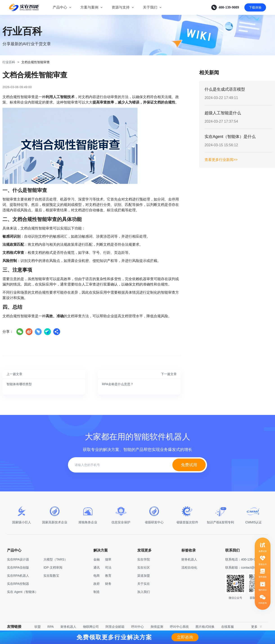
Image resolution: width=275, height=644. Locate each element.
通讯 (97, 567)
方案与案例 (89, 7)
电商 (97, 576)
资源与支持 (121, 7)
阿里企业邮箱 (115, 627)
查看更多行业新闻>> (221, 160)
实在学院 (144, 559)
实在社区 (144, 567)
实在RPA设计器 (18, 559)
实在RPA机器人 (18, 576)
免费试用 (189, 465)
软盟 (38, 627)
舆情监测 (157, 627)
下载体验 (255, 7)
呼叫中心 (137, 627)
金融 (97, 559)
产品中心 (60, 7)
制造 (97, 592)
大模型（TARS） (55, 559)
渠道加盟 (144, 576)
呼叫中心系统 (179, 627)
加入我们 (144, 592)
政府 (97, 584)
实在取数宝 (51, 576)
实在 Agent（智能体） (23, 592)
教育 (108, 576)
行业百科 (9, 62)
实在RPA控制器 (18, 584)
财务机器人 (68, 627)
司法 (108, 567)
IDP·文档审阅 (53, 567)
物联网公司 (91, 627)
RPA (51, 627)
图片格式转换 (205, 627)
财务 (108, 584)
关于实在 (144, 584)
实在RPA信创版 (18, 567)
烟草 (108, 559)
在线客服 (228, 627)
